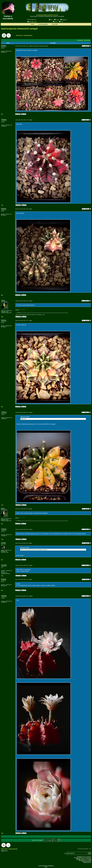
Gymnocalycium (28, 35)
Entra (61, 22)
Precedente (80, 40)
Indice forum (19, 35)
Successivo (87, 40)
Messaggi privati (32, 22)
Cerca (55, 22)
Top (2, 114)
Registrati (63, 20)
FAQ (51, 20)
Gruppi (57, 20)
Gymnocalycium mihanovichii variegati (19, 29)
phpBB (43, 866)
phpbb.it (46, 867)
